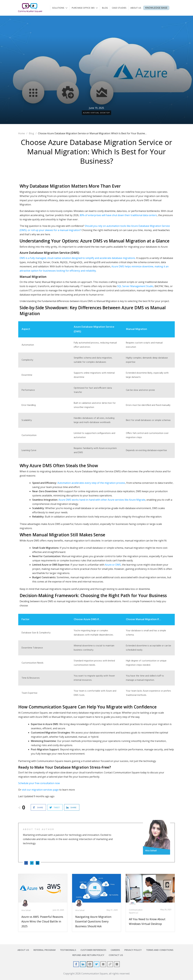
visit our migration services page (40, 790)
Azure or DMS (113, 565)
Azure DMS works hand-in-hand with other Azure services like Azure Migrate (102, 500)
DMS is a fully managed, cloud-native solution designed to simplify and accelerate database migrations (77, 258)
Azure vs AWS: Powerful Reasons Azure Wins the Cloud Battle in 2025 (42, 921)
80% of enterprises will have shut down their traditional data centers (118, 215)
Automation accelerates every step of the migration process (91, 483)
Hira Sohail (26, 910)
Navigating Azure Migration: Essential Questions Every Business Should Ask (93, 921)
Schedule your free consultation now (39, 783)
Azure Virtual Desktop (96, 113)
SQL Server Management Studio (135, 286)
